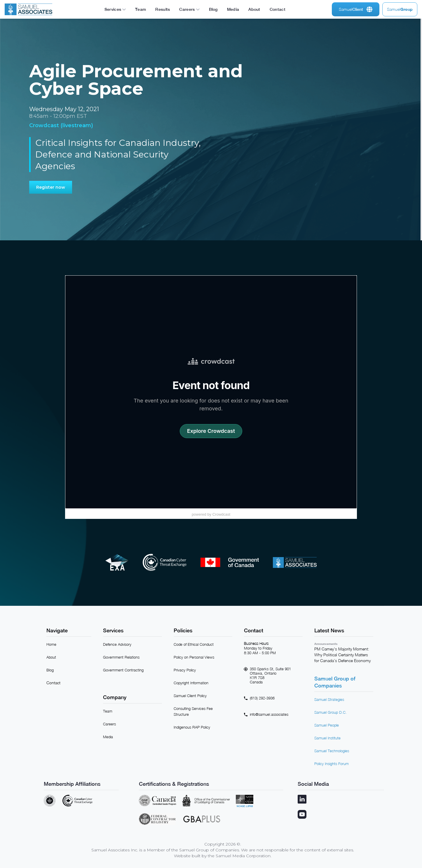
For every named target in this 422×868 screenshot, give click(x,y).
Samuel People (327, 725)
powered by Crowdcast (211, 514)
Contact (53, 683)
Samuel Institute (327, 738)
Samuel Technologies (332, 751)
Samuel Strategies (329, 699)
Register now (51, 187)
